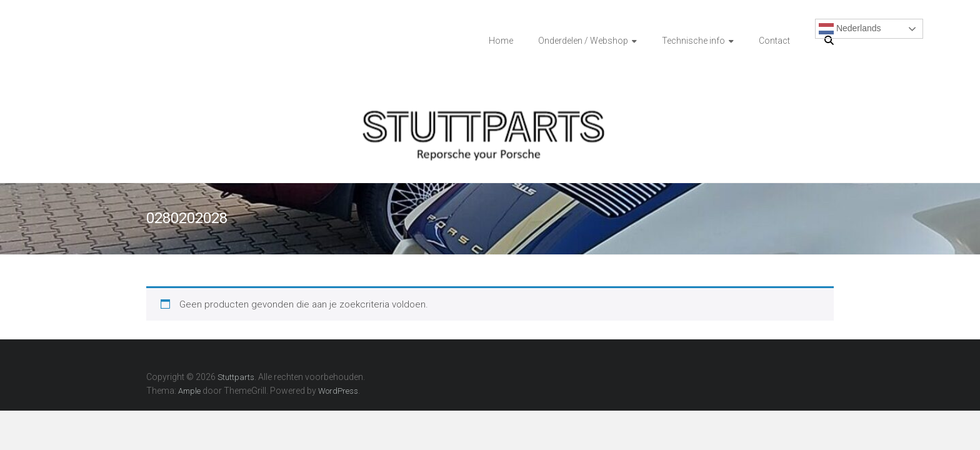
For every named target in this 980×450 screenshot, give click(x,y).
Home (501, 41)
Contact (774, 41)
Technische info (693, 41)
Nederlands (850, 29)
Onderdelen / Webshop (583, 41)
